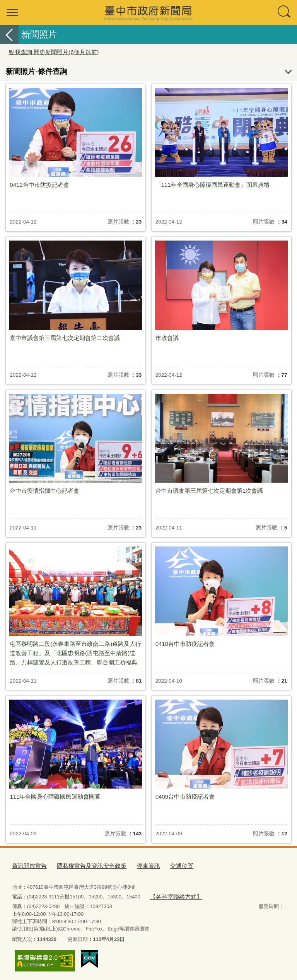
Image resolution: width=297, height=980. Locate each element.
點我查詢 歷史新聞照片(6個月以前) (54, 52)
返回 (9, 35)
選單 (12, 12)
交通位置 (163, 865)
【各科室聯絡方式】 (172, 894)
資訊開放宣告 (27, 865)
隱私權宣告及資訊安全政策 (82, 865)
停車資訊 (133, 865)
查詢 (285, 12)
